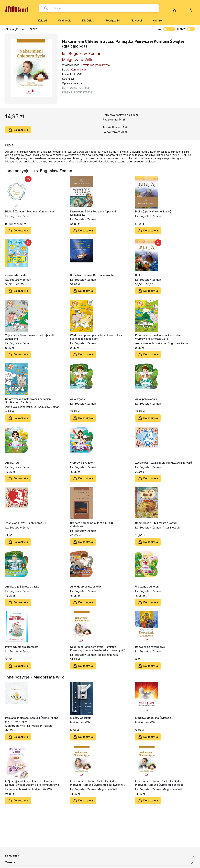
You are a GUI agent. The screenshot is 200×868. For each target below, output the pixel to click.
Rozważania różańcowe (150, 647)
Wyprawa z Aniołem (83, 463)
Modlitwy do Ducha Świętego (153, 718)
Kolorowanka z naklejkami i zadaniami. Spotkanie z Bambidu (29, 401)
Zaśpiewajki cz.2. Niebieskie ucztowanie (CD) (164, 463)
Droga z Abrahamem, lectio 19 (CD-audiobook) (92, 525)
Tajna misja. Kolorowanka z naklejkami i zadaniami (30, 337)
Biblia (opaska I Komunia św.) (153, 211)
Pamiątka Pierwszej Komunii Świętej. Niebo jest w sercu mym (32, 719)
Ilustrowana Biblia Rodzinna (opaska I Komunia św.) (93, 213)
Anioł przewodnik (146, 399)
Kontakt (157, 20)
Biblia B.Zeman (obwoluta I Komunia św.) (30, 211)
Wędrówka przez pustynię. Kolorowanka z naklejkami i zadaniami (96, 337)
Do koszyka (18, 130)
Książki (43, 20)
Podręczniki (113, 20)
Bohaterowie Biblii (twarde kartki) (156, 523)
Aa (160, 29)
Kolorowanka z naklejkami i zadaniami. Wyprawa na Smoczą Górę (159, 337)
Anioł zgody (78, 399)
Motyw (186, 29)
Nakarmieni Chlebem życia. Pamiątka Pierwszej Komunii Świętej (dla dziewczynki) (98, 649)
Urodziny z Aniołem (147, 587)
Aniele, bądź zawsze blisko (22, 587)
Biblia (139, 275)
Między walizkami (81, 718)
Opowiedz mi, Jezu (17, 275)
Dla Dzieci (88, 20)
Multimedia (65, 20)
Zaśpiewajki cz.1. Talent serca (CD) (27, 523)
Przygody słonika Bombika (22, 647)
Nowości (136, 20)
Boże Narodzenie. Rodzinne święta (92, 275)
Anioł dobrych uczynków (85, 587)
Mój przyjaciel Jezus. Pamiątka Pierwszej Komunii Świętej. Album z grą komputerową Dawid (32, 783)
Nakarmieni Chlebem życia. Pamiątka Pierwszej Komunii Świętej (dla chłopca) (160, 783)
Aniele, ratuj (13, 463)
